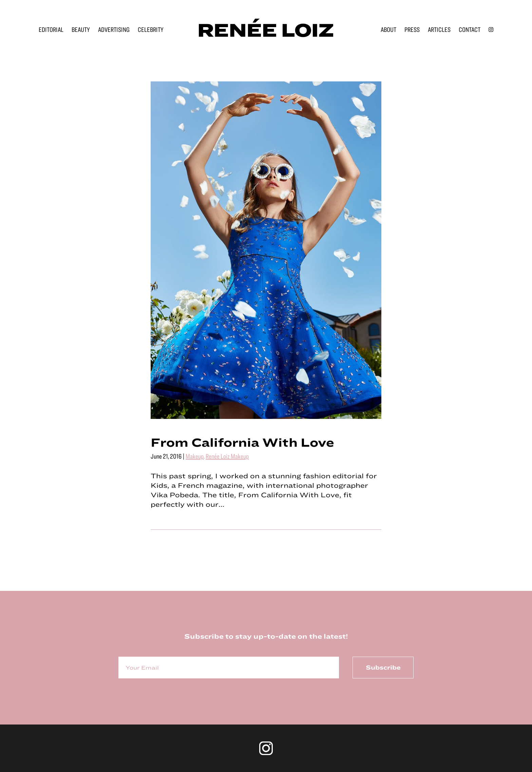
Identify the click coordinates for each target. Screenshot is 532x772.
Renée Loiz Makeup (227, 456)
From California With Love (242, 442)
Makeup (195, 456)
